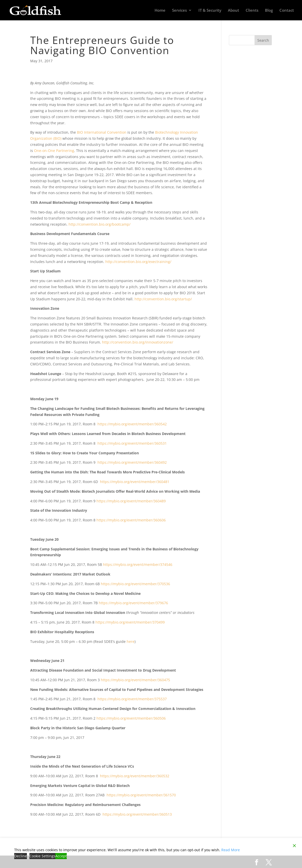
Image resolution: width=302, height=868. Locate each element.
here (131, 641)
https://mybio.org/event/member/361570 (141, 795)
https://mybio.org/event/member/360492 (132, 462)
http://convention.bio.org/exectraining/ (138, 262)
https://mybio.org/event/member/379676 (133, 603)
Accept (61, 856)
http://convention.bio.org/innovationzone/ (138, 342)
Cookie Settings (42, 856)
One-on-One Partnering (54, 151)
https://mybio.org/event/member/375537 (132, 699)
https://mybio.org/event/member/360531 (132, 443)
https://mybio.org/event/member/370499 (130, 622)
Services (179, 11)
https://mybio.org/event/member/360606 (131, 520)
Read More (231, 850)
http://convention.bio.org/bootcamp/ (99, 224)
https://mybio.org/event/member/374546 (138, 564)
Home (160, 11)
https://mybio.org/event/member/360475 (135, 680)
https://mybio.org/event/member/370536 (135, 584)
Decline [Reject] (21, 856)
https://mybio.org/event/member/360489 (131, 501)
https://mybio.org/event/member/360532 (135, 776)
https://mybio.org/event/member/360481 (135, 482)
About (233, 11)
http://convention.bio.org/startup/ (163, 299)
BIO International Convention (102, 132)
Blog (269, 11)
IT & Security (210, 11)
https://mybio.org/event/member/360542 (132, 424)
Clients (252, 11)
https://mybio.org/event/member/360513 (137, 814)
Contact (287, 11)
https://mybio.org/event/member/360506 (131, 718)
